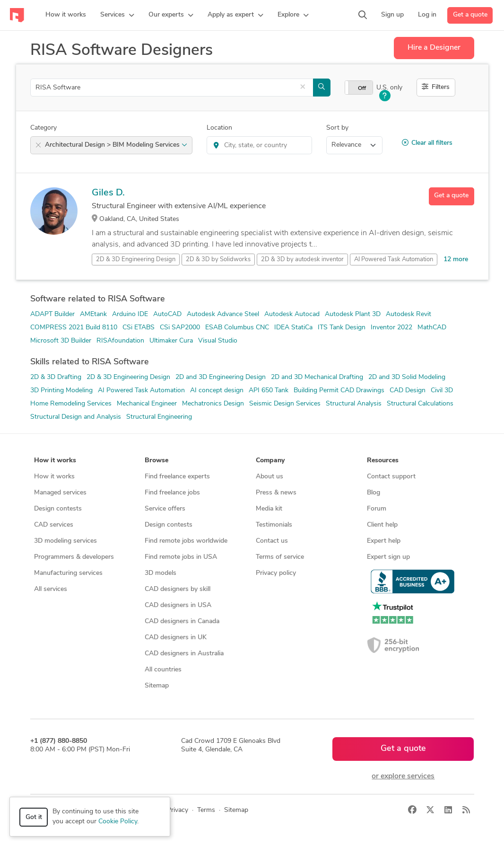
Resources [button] (383, 461)
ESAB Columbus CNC (237, 328)
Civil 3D (442, 391)
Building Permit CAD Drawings (339, 391)
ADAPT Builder (52, 314)
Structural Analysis (354, 404)
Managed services (60, 493)
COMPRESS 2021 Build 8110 (74, 328)
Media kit (269, 509)
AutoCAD (167, 314)
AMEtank (93, 314)
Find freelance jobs (172, 493)
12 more (456, 260)
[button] (117, 15)
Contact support (391, 477)
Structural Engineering (159, 417)
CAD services (54, 525)
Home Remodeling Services (71, 404)
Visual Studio (218, 341)
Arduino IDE (130, 314)
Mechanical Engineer (147, 404)
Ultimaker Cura (171, 341)
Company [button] (270, 461)
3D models (161, 573)
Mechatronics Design (213, 404)
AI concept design (217, 391)
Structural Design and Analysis (76, 417)
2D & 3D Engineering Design (128, 377)
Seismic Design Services (285, 404)
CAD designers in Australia (184, 654)
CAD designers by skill (178, 589)
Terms (206, 810)
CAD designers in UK (176, 638)
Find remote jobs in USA (181, 557)
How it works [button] (55, 461)
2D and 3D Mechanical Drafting (317, 377)
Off (362, 88)
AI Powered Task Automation (141, 391)
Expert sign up (388, 557)
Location (219, 128)
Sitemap (157, 686)
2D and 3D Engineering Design (221, 377)
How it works (54, 477)
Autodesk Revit (408, 314)
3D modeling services (65, 541)
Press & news (276, 493)
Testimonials (274, 525)
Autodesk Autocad (292, 314)
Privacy (178, 810)
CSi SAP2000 (180, 328)
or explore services (403, 776)
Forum (377, 509)
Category (43, 128)
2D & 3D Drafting (56, 377)
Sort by (337, 128)
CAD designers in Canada (182, 621)
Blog (374, 493)
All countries (163, 670)
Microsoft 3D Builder (61, 341)
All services (51, 589)
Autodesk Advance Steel (223, 314)
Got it (34, 817)
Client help (382, 525)
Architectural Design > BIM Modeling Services (116, 145)
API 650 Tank (269, 391)
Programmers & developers (74, 557)
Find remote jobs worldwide (186, 541)
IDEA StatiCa (293, 328)
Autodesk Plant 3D (353, 314)
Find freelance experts (177, 477)
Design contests (58, 509)
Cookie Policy (118, 822)
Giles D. (108, 193)
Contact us (272, 541)
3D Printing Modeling (61, 391)
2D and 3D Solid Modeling (407, 377)
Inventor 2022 (391, 328)
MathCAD (432, 328)
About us (269, 477)
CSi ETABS (139, 328)
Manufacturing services (68, 573)
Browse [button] (156, 461)
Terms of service (280, 557)
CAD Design (408, 391)
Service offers (165, 509)
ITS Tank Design (342, 328)
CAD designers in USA (178, 605)
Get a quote (470, 15)
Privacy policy (276, 573)
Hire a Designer (434, 48)
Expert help (384, 541)
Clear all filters (427, 143)
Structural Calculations (420, 404)
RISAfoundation (120, 341)
